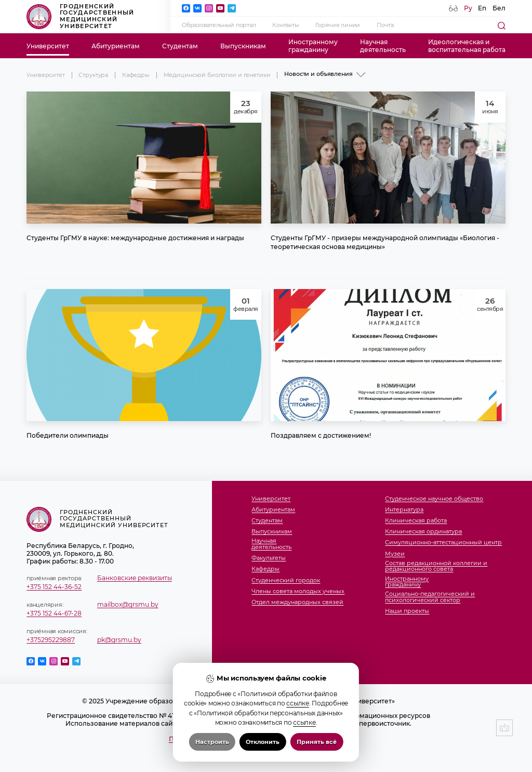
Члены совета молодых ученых (298, 592)
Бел (499, 8)
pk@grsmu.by (119, 640)
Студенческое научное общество (434, 499)
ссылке (297, 717)
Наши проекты (407, 611)
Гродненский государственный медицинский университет (80, 17)
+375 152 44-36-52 (54, 587)
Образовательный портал (219, 25)
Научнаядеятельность (383, 46)
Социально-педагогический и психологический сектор (430, 597)
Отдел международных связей (297, 603)
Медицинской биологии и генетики (217, 75)
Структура (93, 75)
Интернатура (404, 510)
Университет (48, 46)
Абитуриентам (116, 46)
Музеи (395, 554)
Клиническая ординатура (423, 532)
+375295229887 (51, 640)
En (482, 8)
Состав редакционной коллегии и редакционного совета (436, 566)
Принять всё (317, 755)
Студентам (180, 46)
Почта (385, 25)
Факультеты (269, 558)
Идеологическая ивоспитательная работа (467, 46)
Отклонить (263, 755)
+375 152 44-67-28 (54, 613)
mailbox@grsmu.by (128, 604)
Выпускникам (243, 46)
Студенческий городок (286, 581)
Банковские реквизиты (135, 578)
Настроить (212, 755)
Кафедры (136, 75)
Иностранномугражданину (313, 46)
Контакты (285, 25)
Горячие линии (338, 25)
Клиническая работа (416, 521)
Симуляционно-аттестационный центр (443, 543)
